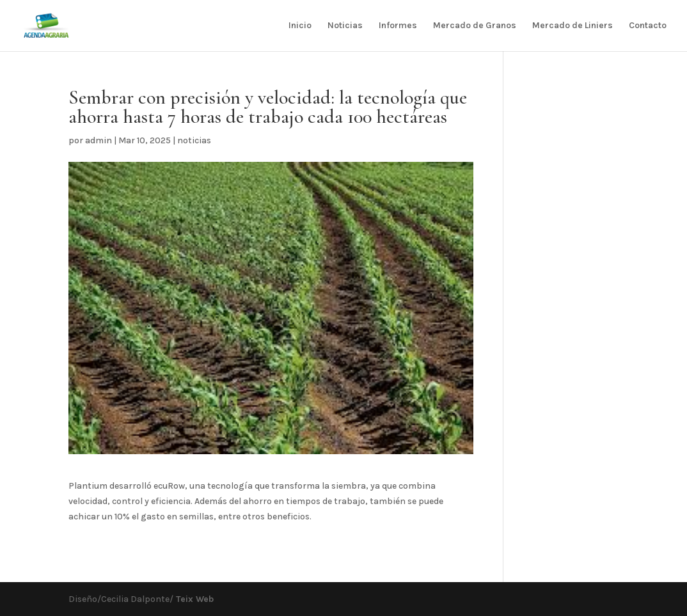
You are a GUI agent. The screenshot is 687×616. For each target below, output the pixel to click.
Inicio (300, 26)
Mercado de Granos (475, 26)
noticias (194, 140)
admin (99, 140)
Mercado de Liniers (572, 26)
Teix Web (193, 599)
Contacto (648, 26)
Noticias (345, 26)
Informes (398, 26)
